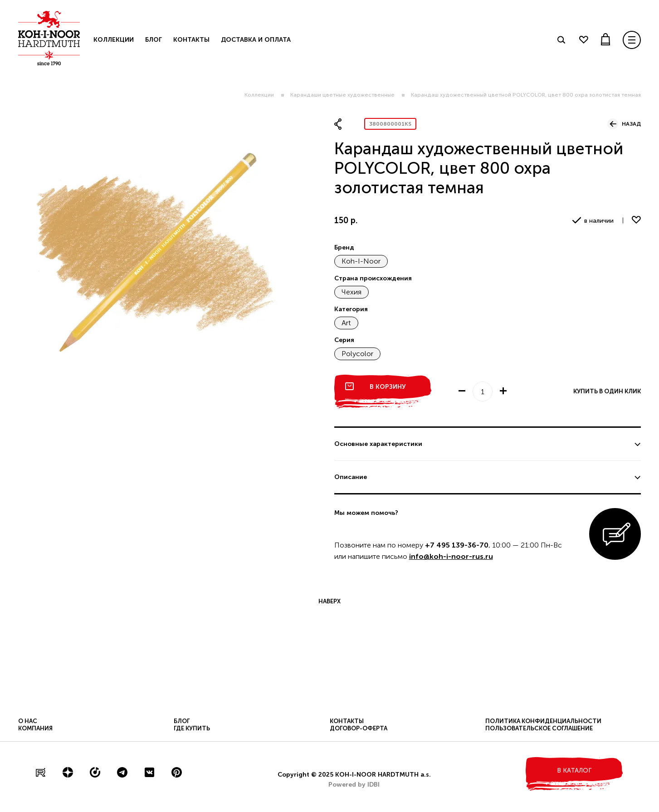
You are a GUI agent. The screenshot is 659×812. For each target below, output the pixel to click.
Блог (154, 40)
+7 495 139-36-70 (457, 545)
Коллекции (259, 95)
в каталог (574, 770)
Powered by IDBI (354, 785)
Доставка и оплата (256, 40)
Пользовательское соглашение (539, 728)
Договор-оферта (359, 728)
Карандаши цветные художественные (342, 95)
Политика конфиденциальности (543, 721)
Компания (35, 728)
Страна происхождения (373, 278)
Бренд (344, 247)
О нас (28, 721)
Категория (351, 309)
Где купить (192, 728)
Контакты (191, 40)
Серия (344, 340)
